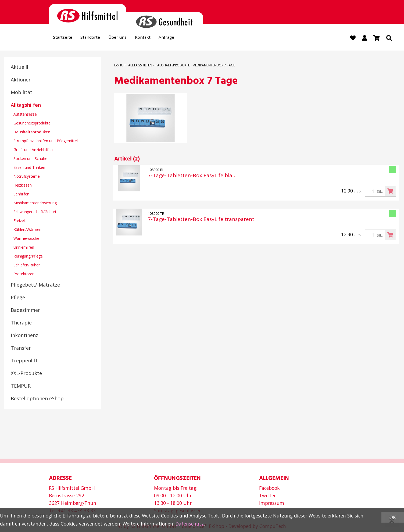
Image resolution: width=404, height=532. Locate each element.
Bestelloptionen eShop (37, 399)
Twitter (267, 495)
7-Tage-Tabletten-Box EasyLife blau (192, 176)
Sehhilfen (21, 194)
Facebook (269, 488)
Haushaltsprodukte (32, 132)
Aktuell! (19, 67)
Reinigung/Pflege (28, 257)
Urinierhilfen (24, 248)
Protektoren (24, 274)
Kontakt (155, 38)
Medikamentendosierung (35, 203)
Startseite (64, 38)
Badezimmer (25, 310)
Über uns (126, 38)
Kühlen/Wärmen (27, 230)
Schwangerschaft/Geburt (35, 212)
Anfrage (183, 38)
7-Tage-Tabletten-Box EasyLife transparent (201, 220)
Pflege (18, 298)
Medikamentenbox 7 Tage (214, 66)
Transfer (21, 348)
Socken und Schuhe (30, 159)
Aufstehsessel (26, 115)
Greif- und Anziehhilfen (33, 150)
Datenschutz (190, 524)
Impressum (272, 503)
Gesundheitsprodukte (32, 124)
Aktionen (21, 80)
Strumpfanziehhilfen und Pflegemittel (46, 141)
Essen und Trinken (29, 168)
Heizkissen (23, 186)
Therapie (21, 323)
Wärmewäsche (26, 239)
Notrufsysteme (27, 177)
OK (393, 517)
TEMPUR (21, 386)
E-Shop (120, 66)
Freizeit (20, 221)
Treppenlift (24, 361)
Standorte (96, 38)
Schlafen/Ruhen (27, 265)
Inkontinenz (24, 336)
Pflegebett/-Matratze (35, 285)
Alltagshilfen (26, 105)
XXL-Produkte (26, 374)
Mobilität (22, 93)
